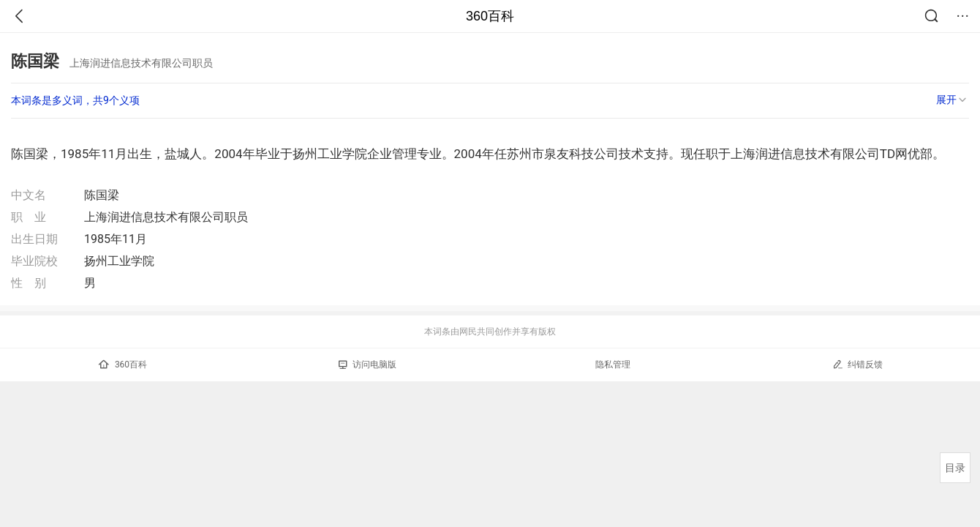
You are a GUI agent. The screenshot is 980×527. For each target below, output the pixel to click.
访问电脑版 (367, 365)
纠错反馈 (857, 364)
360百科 (490, 16)
